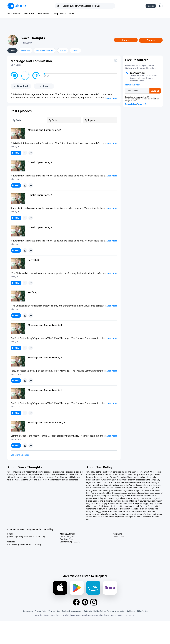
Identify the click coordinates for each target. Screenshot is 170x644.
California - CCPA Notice (137, 610)
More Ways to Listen (45, 50)
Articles (63, 50)
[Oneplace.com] (17, 6)
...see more (112, 97)
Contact (75, 50)
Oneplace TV (59, 13)
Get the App (27, 610)
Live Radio (29, 13)
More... (72, 13)
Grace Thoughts (33, 38)
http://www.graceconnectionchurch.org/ (25, 544)
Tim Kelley (26, 43)
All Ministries (14, 13)
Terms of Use (54, 610)
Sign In (151, 6)
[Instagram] (94, 602)
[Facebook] (76, 602)
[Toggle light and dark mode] (160, 6)
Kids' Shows (44, 13)
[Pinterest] (85, 602)
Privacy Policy (41, 610)
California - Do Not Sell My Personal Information (104, 610)
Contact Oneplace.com (72, 610)
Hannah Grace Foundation (127, 511)
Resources (26, 50)
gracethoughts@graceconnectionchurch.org (26, 536)
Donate (151, 40)
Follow (126, 40)
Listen (12, 50)
